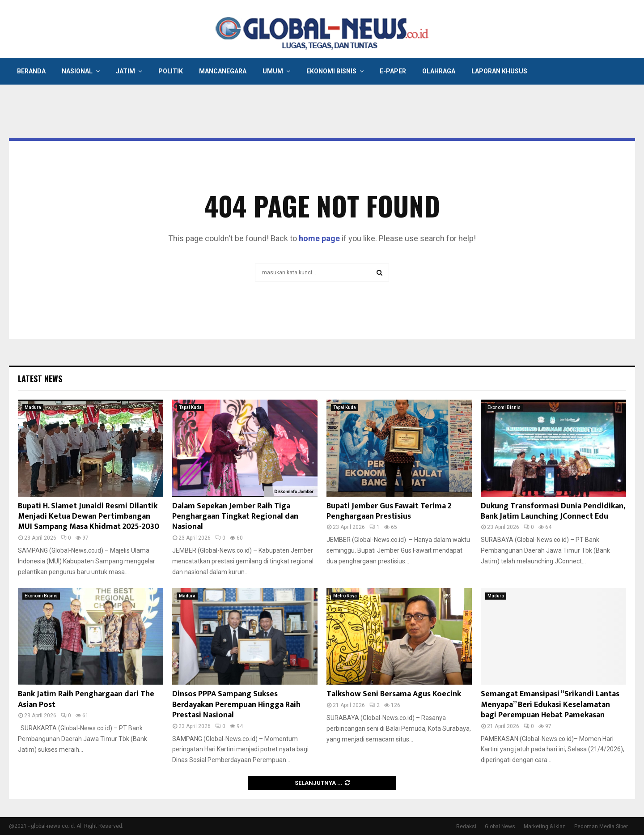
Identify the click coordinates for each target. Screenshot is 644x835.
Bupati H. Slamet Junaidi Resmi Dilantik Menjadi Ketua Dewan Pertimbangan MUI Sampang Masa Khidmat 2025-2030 (89, 517)
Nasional (77, 71)
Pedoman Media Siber (601, 826)
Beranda (31, 71)
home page (319, 238)
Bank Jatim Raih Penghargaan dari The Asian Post (86, 699)
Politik (171, 71)
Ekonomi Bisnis (331, 71)
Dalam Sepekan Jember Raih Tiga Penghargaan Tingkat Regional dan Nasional (235, 517)
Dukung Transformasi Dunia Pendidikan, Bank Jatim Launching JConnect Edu (553, 511)
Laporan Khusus (499, 71)
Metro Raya (345, 596)
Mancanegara (223, 71)
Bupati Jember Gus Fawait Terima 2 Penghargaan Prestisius (389, 511)
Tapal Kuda (190, 407)
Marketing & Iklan (545, 826)
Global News (500, 826)
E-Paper (393, 71)
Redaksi (466, 826)
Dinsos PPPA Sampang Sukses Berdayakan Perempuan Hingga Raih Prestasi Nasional (236, 705)
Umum (273, 71)
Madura (33, 407)
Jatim (125, 71)
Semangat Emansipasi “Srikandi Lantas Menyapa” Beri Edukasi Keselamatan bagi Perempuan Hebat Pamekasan (550, 705)
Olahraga (439, 71)
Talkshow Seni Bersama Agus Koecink (394, 694)
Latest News (40, 379)
